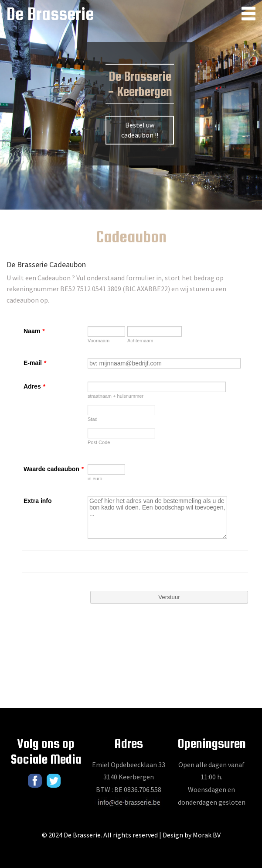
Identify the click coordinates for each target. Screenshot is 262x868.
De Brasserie (50, 14)
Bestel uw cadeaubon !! (140, 130)
